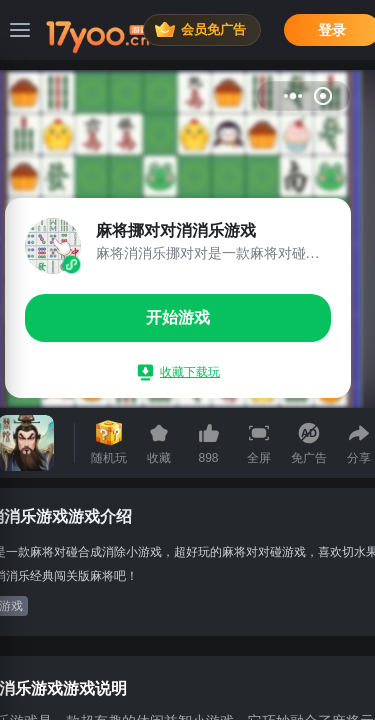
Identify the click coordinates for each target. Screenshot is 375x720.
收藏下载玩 (178, 372)
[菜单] (20, 30)
